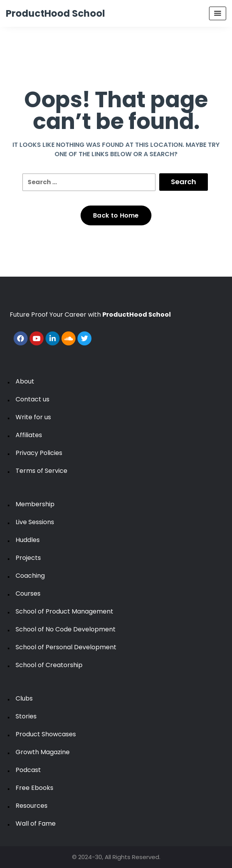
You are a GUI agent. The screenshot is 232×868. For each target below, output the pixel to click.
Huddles (28, 540)
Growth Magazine (43, 752)
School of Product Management (64, 611)
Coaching (30, 576)
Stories (26, 716)
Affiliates (29, 435)
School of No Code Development (66, 629)
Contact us (33, 399)
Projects (28, 558)
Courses (28, 593)
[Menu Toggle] (218, 13)
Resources (32, 806)
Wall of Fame (36, 824)
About (25, 381)
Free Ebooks (34, 788)
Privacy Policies (39, 453)
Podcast (28, 770)
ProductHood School (55, 13)
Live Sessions (35, 522)
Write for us (33, 417)
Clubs (24, 698)
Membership (35, 504)
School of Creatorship (49, 665)
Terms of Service (41, 471)
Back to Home (116, 215)
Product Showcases (46, 734)
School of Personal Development (66, 647)
